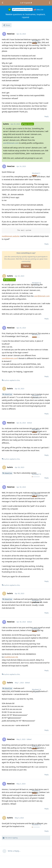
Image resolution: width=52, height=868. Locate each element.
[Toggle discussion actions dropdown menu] (50, 3)
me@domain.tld (11, 657)
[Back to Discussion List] (2, 3)
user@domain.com (11, 143)
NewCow (8, 394)
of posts (26, 3)
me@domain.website (11, 236)
